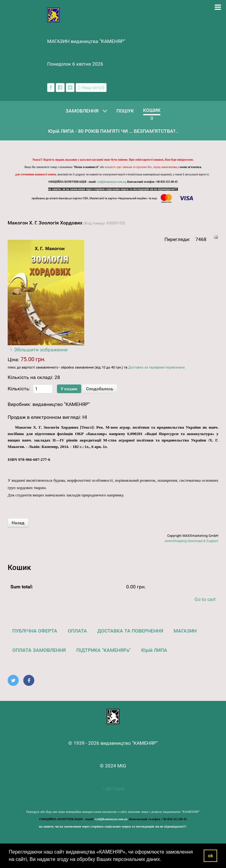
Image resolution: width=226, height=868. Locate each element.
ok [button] (211, 856)
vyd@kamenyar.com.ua (111, 182)
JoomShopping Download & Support (191, 541)
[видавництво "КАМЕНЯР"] (53, 15)
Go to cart (205, 599)
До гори (113, 788)
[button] (164, 860)
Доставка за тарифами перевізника (156, 367)
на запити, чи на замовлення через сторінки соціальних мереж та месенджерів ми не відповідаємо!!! (113, 189)
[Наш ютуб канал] (91, 88)
